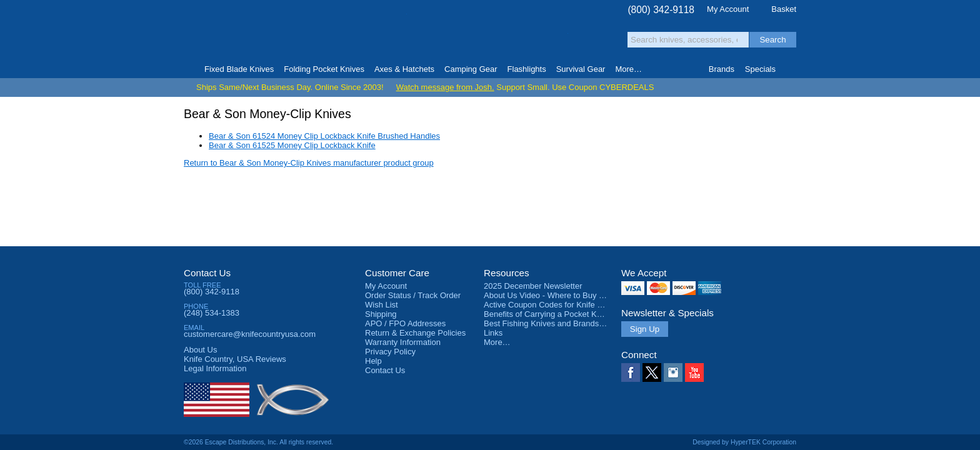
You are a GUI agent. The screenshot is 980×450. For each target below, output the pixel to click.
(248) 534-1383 (212, 313)
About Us (200, 350)
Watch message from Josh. (445, 87)
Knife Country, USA (236, 32)
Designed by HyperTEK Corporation (744, 442)
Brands (722, 69)
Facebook (631, 372)
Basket (784, 9)
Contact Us (207, 273)
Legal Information (215, 368)
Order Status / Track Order (413, 295)
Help (373, 361)
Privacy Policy (390, 352)
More (628, 69)
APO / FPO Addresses (405, 323)
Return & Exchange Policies (415, 333)
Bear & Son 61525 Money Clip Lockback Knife (292, 145)
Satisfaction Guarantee (378, 34)
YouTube (694, 372)
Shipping (381, 314)
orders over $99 (448, 38)
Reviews (235, 359)
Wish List (382, 305)
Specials (760, 69)
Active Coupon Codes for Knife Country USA (564, 305)
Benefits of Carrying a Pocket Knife (547, 314)
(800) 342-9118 (661, 10)
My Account (728, 9)
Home (189, 69)
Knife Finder (791, 69)
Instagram (673, 372)
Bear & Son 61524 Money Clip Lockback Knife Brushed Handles (324, 136)
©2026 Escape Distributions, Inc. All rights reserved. (258, 442)
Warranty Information (403, 342)
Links (493, 333)
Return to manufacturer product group (309, 163)
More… (497, 342)
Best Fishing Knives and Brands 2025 (552, 323)
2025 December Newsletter (533, 286)
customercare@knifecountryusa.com (250, 334)
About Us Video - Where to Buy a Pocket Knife (567, 295)
